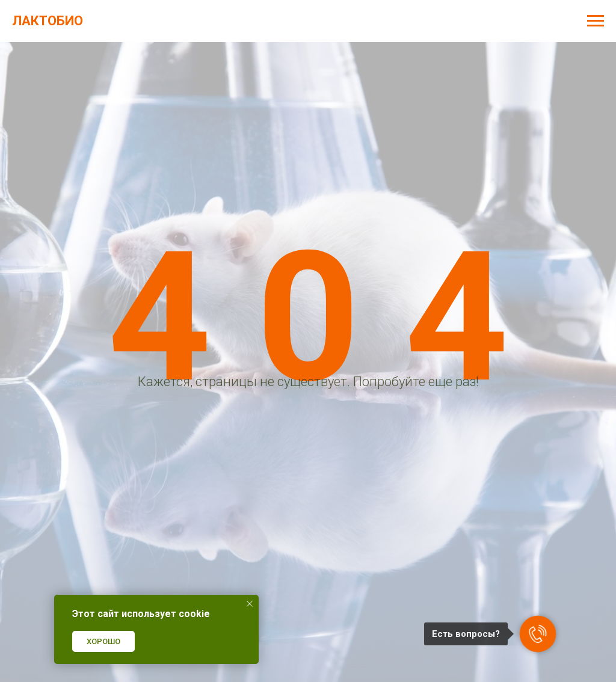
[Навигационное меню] (596, 21)
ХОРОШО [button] (103, 641)
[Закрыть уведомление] (250, 604)
